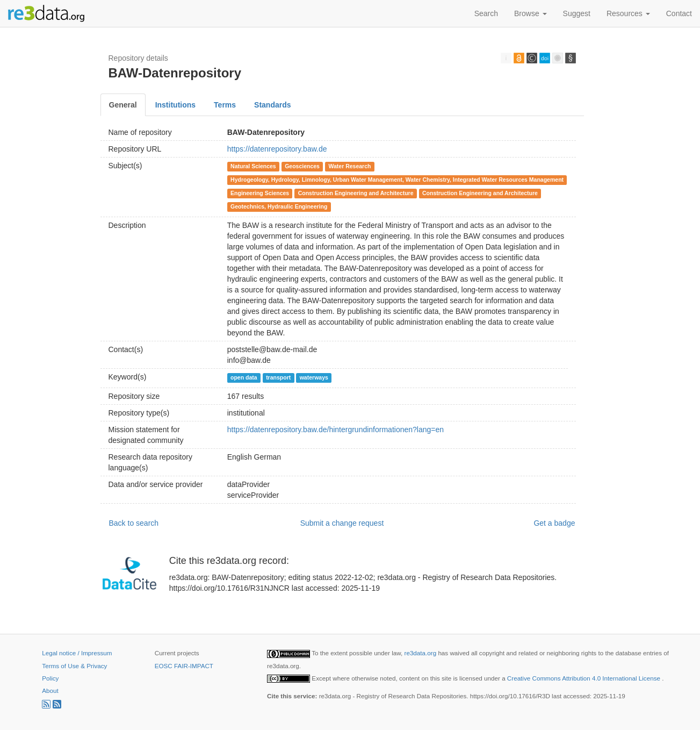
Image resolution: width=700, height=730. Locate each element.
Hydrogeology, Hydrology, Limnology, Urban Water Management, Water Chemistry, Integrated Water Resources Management (397, 180)
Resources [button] (628, 13)
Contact (679, 13)
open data (244, 377)
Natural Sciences (253, 166)
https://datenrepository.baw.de (277, 149)
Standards (272, 105)
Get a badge (554, 523)
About (50, 690)
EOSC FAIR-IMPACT (184, 666)
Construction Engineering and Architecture (356, 193)
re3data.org (421, 653)
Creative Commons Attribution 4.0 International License (584, 678)
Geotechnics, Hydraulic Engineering (279, 206)
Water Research (349, 166)
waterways (314, 377)
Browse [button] (531, 13)
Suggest (577, 13)
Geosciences (302, 166)
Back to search (134, 523)
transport (278, 377)
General (123, 105)
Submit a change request (342, 523)
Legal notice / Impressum (77, 653)
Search (486, 13)
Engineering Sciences (260, 193)
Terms (225, 105)
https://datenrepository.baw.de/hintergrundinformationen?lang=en (335, 430)
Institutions (175, 105)
